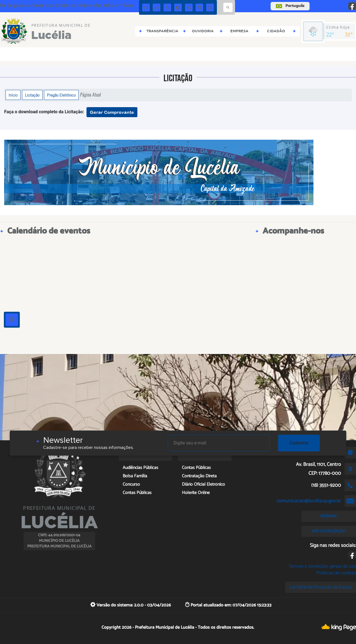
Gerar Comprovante (112, 112)
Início (13, 95)
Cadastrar (299, 443)
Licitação (32, 95)
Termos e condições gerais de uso (322, 566)
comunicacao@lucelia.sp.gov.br (309, 501)
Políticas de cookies (336, 573)
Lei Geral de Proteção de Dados (321, 587)
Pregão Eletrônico (61, 95)
